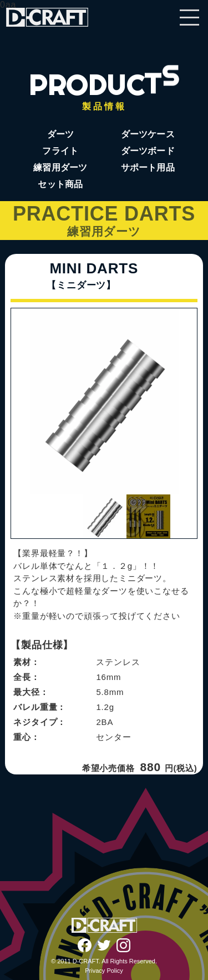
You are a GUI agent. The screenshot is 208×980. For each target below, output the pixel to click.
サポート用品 (148, 167)
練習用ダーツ (60, 167)
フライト (60, 151)
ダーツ (60, 134)
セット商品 (60, 184)
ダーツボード (148, 151)
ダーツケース (148, 134)
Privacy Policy (104, 971)
